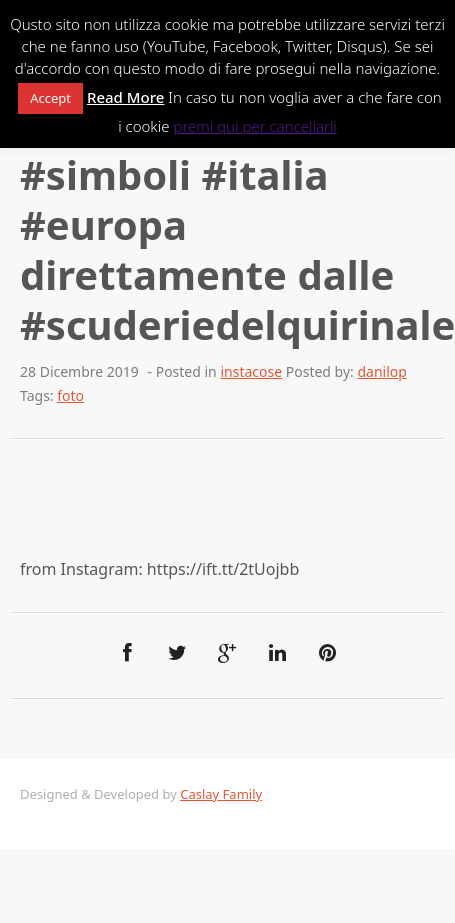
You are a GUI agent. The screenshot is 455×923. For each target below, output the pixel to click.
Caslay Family (221, 794)
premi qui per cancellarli (254, 126)
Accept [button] (50, 98)
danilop (381, 371)
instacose (251, 371)
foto (70, 395)
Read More (125, 97)
